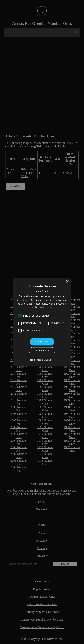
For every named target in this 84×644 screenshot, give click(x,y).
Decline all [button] (42, 351)
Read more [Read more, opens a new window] (46, 307)
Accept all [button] (42, 342)
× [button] (67, 282)
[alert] (42, 322)
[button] (42, 360)
